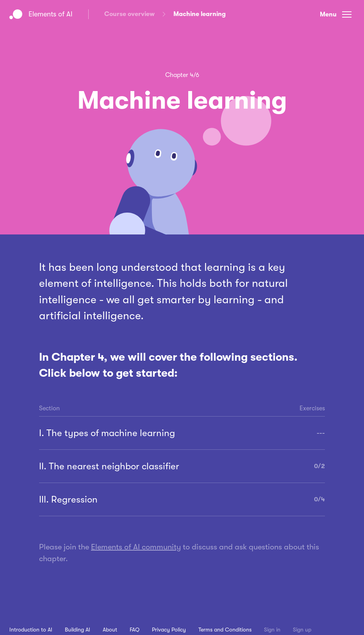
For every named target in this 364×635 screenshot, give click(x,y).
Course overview (129, 14)
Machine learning (200, 14)
